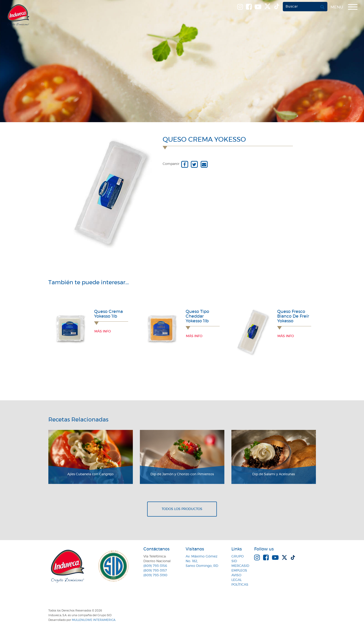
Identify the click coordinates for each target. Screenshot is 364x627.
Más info (103, 331)
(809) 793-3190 (155, 575)
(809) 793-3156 (155, 566)
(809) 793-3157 (155, 571)
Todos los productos (182, 509)
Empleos (239, 571)
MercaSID (240, 566)
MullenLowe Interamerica (94, 620)
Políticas (240, 585)
